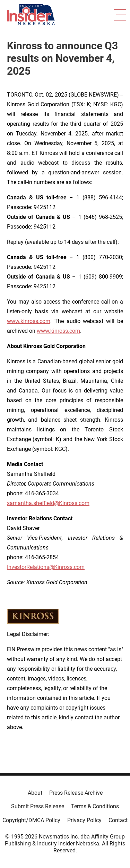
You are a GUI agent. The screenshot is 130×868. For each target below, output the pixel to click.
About (35, 793)
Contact (118, 820)
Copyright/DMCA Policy (31, 820)
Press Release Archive (76, 793)
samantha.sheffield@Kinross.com (48, 503)
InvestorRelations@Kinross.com (46, 567)
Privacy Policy (84, 820)
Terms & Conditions (95, 806)
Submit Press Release (38, 806)
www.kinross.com (29, 321)
